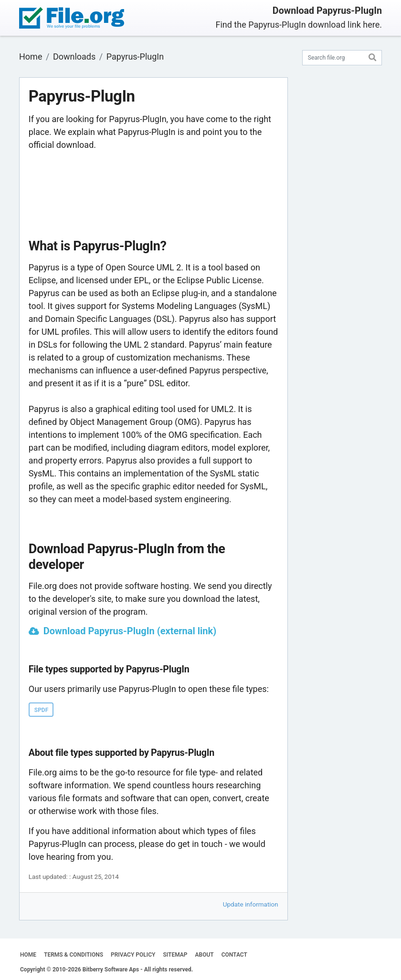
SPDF (42, 710)
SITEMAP (175, 955)
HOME (28, 955)
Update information (251, 904)
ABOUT (205, 955)
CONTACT (234, 955)
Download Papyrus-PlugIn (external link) (130, 631)
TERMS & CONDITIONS (74, 955)
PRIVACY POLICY (133, 955)
